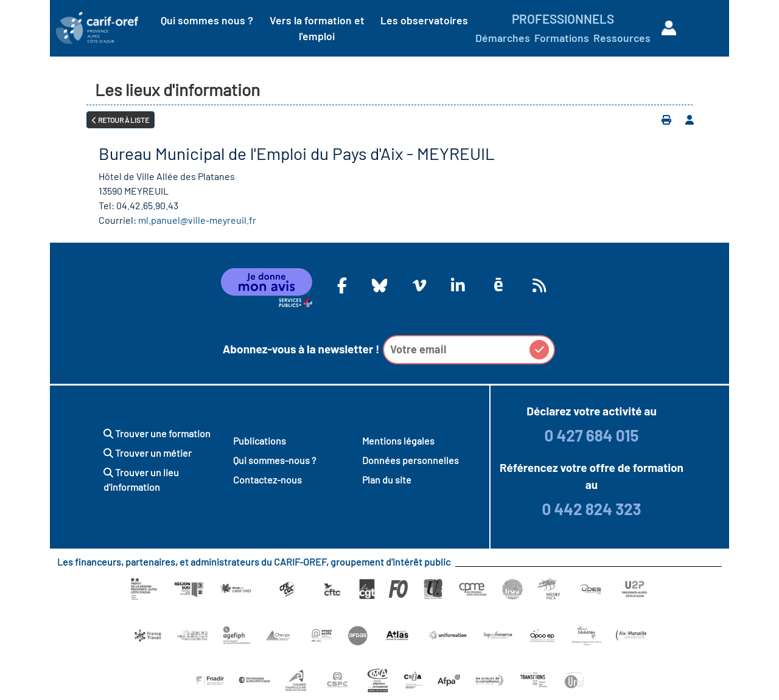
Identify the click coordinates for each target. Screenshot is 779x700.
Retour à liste (121, 120)
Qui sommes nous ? (207, 20)
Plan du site (387, 480)
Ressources (622, 38)
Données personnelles (410, 460)
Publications (260, 441)
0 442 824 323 (591, 509)
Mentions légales (398, 441)
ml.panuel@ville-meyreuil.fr (197, 220)
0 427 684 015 (591, 435)
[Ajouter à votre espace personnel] (690, 120)
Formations (562, 38)
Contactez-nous (267, 480)
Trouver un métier (148, 453)
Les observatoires (424, 20)
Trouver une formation (157, 433)
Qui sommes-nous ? (274, 460)
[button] (539, 350)
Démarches (503, 38)
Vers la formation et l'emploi (317, 28)
